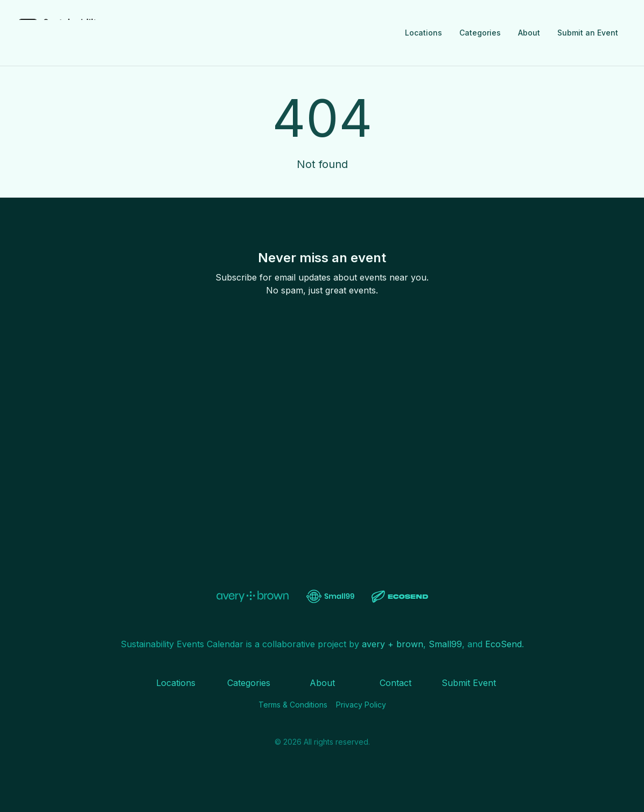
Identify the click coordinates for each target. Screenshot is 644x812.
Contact (395, 683)
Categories (480, 33)
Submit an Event (588, 33)
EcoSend (503, 644)
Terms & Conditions (293, 705)
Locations (423, 33)
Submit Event (469, 683)
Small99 (445, 644)
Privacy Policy (361, 705)
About (529, 33)
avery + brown (393, 644)
